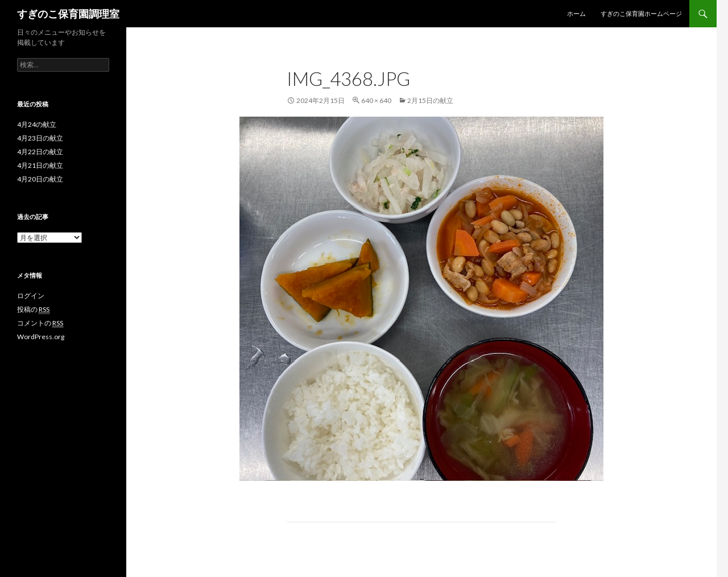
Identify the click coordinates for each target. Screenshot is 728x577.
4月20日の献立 (40, 179)
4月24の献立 (37, 124)
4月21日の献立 (40, 165)
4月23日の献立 (40, 138)
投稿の (33, 310)
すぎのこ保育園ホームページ (641, 13)
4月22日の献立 (40, 152)
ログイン (31, 296)
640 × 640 (376, 100)
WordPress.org (41, 337)
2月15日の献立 (430, 100)
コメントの (40, 323)
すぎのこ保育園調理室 (68, 14)
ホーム (576, 13)
